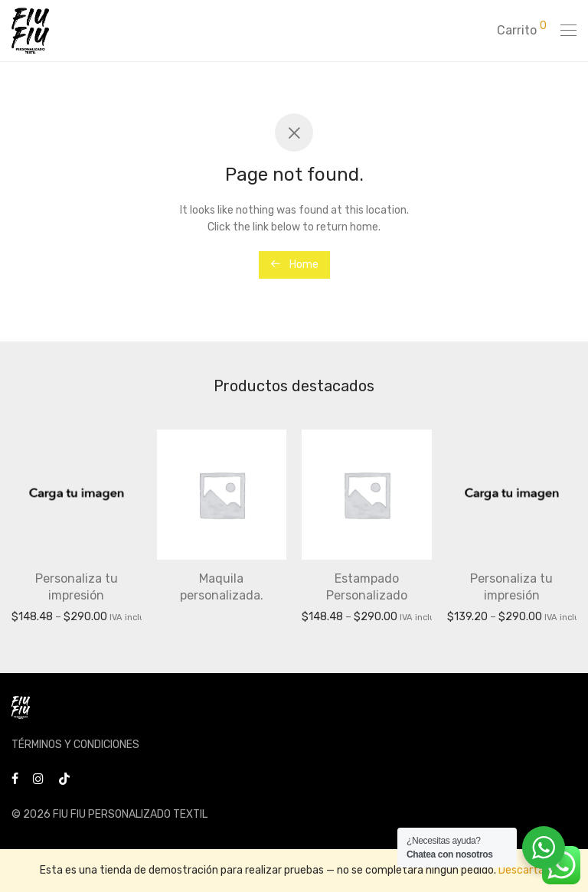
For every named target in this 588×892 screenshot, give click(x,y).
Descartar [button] (523, 870)
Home (294, 265)
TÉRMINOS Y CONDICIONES (75, 745)
